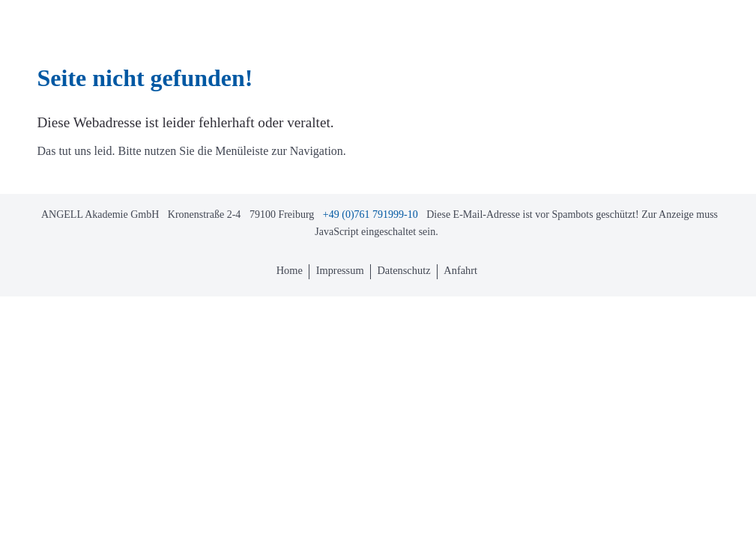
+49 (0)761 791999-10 (371, 214)
